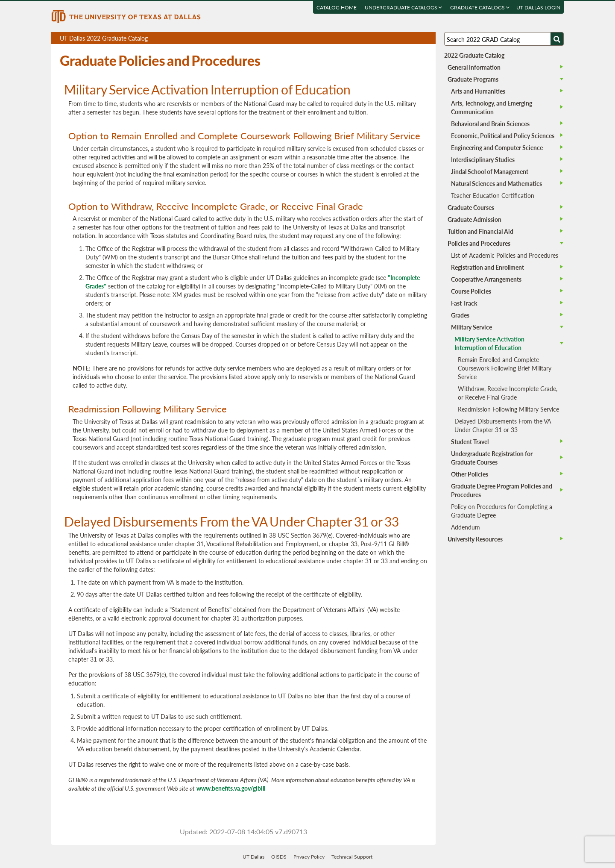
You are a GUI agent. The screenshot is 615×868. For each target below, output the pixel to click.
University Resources (475, 539)
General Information (474, 67)
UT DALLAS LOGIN (538, 7)
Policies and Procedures (479, 243)
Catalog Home (337, 7)
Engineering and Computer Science (497, 147)
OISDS (279, 857)
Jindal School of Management (490, 171)
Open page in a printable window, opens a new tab (418, 38)
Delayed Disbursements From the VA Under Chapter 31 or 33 (503, 425)
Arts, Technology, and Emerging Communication (492, 107)
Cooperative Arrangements (486, 279)
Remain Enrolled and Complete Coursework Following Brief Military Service (505, 368)
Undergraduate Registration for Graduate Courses (492, 458)
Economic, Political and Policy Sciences (503, 135)
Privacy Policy (309, 857)
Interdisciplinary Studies (483, 159)
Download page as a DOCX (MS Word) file (408, 38)
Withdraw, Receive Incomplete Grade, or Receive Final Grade (508, 393)
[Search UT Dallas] (504, 39)
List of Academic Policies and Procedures (505, 255)
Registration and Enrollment (488, 267)
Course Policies (471, 291)
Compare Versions (428, 38)
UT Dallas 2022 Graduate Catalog (248, 39)
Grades (460, 315)
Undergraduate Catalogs (403, 7)
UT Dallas (253, 857)
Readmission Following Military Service (508, 409)
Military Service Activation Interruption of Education (489, 343)
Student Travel (470, 441)
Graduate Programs (473, 79)
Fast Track (464, 303)
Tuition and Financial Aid (480, 231)
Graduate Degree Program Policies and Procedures (502, 490)
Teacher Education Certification (493, 195)
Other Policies (470, 474)
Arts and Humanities (478, 91)
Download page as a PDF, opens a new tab (398, 38)
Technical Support (352, 857)
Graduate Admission (474, 219)
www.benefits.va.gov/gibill (231, 788)
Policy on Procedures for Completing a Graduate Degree (502, 511)
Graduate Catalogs (480, 7)
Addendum (466, 527)
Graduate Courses (471, 207)
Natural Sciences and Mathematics (496, 183)
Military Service (471, 327)
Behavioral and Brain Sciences (490, 124)
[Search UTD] (557, 39)
